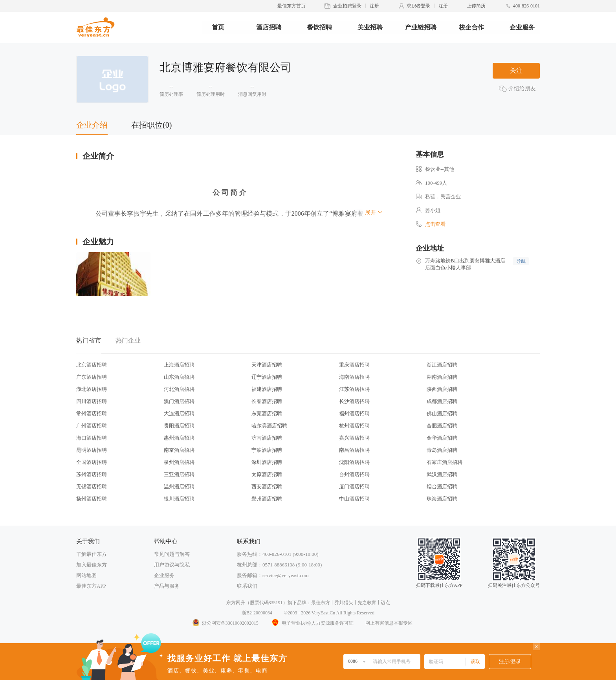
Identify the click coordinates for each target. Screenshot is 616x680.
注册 (374, 6)
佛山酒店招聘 (442, 413)
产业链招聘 (421, 27)
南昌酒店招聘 (354, 450)
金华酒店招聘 (442, 438)
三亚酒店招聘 (179, 474)
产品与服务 (167, 586)
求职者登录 (418, 6)
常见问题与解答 (172, 554)
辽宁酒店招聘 (267, 377)
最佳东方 (321, 603)
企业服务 (522, 27)
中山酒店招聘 (354, 499)
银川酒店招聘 (179, 499)
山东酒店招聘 (179, 377)
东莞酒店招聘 (267, 413)
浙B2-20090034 (257, 613)
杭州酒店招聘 (354, 426)
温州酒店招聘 (179, 487)
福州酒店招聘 (354, 413)
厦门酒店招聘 (354, 487)
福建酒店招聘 (267, 389)
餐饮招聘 (319, 27)
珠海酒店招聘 (442, 499)
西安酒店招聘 (267, 487)
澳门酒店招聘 (179, 401)
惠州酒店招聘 (179, 438)
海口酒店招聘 (92, 438)
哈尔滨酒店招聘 (269, 426)
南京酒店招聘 (179, 450)
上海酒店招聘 (179, 365)
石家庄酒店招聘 (445, 462)
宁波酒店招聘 (267, 450)
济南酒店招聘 (267, 438)
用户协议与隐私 (172, 565)
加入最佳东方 (92, 565)
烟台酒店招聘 (442, 487)
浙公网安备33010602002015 (225, 623)
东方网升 (236, 603)
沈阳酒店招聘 (354, 462)
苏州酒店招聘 (92, 474)
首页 (218, 27)
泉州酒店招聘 (179, 462)
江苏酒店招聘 (354, 389)
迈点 (385, 603)
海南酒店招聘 (354, 377)
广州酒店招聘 (92, 426)
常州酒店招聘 (92, 413)
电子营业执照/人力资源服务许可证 (312, 623)
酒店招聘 (269, 27)
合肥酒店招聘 (442, 426)
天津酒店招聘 (267, 365)
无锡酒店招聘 (92, 487)
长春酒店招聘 (267, 401)
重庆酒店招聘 (354, 365)
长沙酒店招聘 (354, 401)
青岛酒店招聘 (442, 450)
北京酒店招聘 (92, 365)
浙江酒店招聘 (442, 365)
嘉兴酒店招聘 (354, 438)
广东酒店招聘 (92, 377)
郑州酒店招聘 (267, 499)
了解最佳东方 (92, 554)
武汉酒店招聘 (442, 474)
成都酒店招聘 (442, 401)
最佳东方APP (91, 586)
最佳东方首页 (291, 6)
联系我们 (247, 586)
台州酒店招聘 (354, 474)
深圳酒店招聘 (267, 462)
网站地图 (86, 575)
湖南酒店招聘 (442, 377)
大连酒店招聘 (179, 413)
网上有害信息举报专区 (389, 623)
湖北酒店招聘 (92, 389)
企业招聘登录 (347, 6)
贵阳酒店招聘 (179, 426)
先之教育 (367, 603)
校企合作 (471, 27)
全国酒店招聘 (92, 462)
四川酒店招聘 (92, 401)
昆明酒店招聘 (92, 450)
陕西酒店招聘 (442, 389)
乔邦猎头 (344, 603)
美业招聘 (370, 27)
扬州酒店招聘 (92, 499)
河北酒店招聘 (179, 389)
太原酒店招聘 (267, 474)
